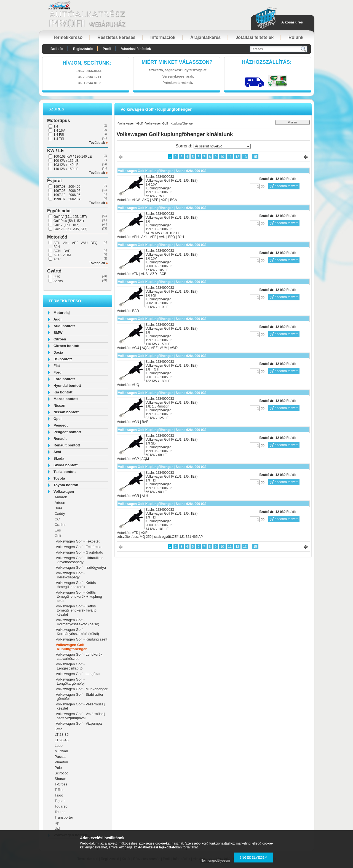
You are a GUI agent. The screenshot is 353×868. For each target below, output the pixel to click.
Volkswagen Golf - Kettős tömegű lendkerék (76, 585)
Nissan (59, 405)
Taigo (59, 795)
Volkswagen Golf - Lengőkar (78, 674)
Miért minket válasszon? (177, 62)
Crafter (60, 525)
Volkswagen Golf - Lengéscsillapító (70, 666)
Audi (58, 319)
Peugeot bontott (67, 432)
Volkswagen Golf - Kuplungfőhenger (71, 647)
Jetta (58, 729)
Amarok (61, 497)
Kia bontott (63, 392)
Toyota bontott (66, 485)
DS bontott (63, 359)
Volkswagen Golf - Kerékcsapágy (70, 575)
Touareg (61, 806)
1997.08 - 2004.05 (67, 187)
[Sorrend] (222, 146)
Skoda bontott (65, 465)
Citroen (60, 339)
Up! (57, 828)
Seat (57, 452)
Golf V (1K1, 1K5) (66, 225)
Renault (60, 439)
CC (57, 519)
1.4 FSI (59, 135)
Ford (58, 372)
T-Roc (59, 790)
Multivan (61, 751)
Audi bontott (64, 326)
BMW (58, 333)
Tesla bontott (65, 472)
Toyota (59, 478)
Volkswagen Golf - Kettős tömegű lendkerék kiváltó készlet (76, 610)
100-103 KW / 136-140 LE (73, 157)
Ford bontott (64, 379)
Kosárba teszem (287, 186)
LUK (57, 277)
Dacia (58, 352)
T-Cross (61, 784)
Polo (58, 768)
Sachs (58, 281)
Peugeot (61, 425)
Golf (58, 536)
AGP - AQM (62, 255)
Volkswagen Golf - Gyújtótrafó (79, 552)
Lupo (59, 746)
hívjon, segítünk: (87, 63)
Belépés (57, 49)
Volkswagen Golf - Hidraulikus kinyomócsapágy (80, 560)
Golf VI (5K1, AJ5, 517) (70, 229)
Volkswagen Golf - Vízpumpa (79, 723)
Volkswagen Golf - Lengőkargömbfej (70, 681)
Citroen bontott (66, 346)
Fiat (57, 366)
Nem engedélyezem (215, 861)
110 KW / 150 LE (66, 169)
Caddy (60, 514)
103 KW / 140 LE (66, 165)
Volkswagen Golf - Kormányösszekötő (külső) (77, 632)
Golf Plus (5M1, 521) (69, 221)
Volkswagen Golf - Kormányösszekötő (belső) (77, 622)
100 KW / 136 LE (66, 161)
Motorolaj (62, 313)
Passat (60, 757)
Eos (58, 530)
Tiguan (60, 801)
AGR (57, 259)
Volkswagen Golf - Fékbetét (78, 541)
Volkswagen (64, 492)
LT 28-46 (62, 740)
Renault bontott (67, 445)
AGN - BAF (62, 251)
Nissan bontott (66, 412)
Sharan (60, 779)
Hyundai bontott (67, 386)
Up (57, 823)
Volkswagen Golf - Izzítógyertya (81, 567)
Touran (60, 812)
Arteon (60, 503)
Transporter (64, 817)
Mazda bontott (66, 399)
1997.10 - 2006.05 (67, 195)
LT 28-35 (62, 735)
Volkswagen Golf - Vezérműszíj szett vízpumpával (80, 716)
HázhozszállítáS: (267, 62)
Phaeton (61, 762)
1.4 (56, 126)
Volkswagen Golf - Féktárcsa (78, 547)
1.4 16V (59, 131)
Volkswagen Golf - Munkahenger (82, 689)
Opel (58, 419)
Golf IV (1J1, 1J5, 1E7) (70, 217)
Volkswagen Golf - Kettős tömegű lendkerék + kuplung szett (79, 596)
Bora (58, 508)
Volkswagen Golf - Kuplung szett (81, 639)
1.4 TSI (59, 139)
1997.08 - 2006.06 (67, 191)
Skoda (59, 458)
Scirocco (61, 773)
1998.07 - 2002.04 (67, 199)
